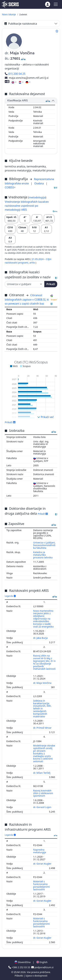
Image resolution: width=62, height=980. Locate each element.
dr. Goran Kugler (43, 864)
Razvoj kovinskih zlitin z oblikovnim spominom (43, 793)
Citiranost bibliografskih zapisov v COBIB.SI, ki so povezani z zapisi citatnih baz (27, 299)
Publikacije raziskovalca (21, 24)
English (42, 962)
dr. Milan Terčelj (42, 773)
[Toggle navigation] (56, 4)
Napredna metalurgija (40, 851)
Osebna (39, 183)
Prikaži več (46, 417)
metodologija (37, 197)
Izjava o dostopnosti (36, 976)
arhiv (32, 263)
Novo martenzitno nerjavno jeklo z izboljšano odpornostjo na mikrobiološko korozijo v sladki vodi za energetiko (44, 619)
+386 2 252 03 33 (20, 967)
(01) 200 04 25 (15, 74)
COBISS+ (10, 187)
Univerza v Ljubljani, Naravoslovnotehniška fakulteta (44, 545)
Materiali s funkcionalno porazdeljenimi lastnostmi (41, 885)
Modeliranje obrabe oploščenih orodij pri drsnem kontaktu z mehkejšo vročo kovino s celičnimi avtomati (44, 753)
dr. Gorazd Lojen (43, 807)
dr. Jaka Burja (41, 638)
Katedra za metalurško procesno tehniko (43, 555)
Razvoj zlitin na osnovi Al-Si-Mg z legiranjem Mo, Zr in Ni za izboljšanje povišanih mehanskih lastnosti (44, 662)
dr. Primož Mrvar (43, 728)
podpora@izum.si (42, 967)
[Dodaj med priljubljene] (57, 31)
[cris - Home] (10, 4)
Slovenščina (22, 962)
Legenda (10, 596)
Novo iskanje (9, 14)
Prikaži (51, 284)
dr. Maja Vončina (43, 683)
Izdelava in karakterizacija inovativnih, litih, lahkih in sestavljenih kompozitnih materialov (42, 709)
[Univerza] (25, 284)
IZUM (17, 972)
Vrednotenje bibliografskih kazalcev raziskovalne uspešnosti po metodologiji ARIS (27, 206)
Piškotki (19, 976)
